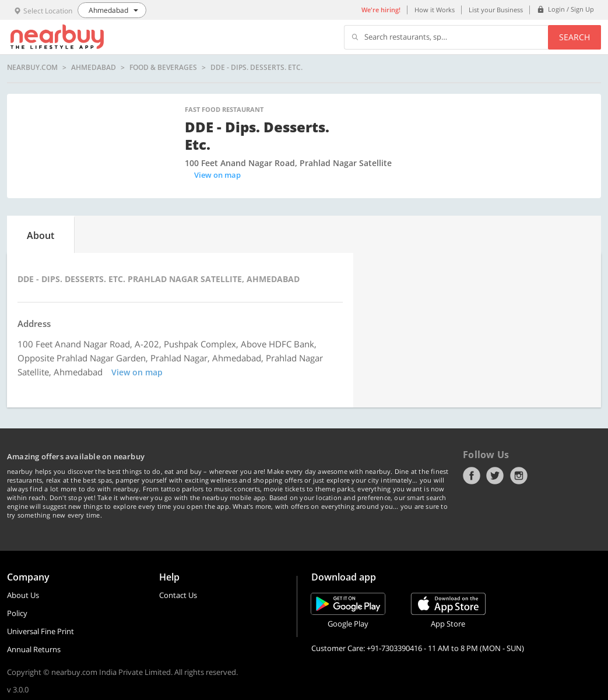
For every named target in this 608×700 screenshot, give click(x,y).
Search (574, 37)
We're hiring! (381, 10)
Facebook (472, 476)
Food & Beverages (163, 68)
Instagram (519, 476)
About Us (23, 595)
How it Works (435, 10)
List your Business (496, 10)
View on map (217, 175)
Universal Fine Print (41, 631)
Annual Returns (34, 649)
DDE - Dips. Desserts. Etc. (256, 68)
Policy (17, 613)
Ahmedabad (94, 68)
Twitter (495, 476)
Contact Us (178, 595)
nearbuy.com (32, 68)
